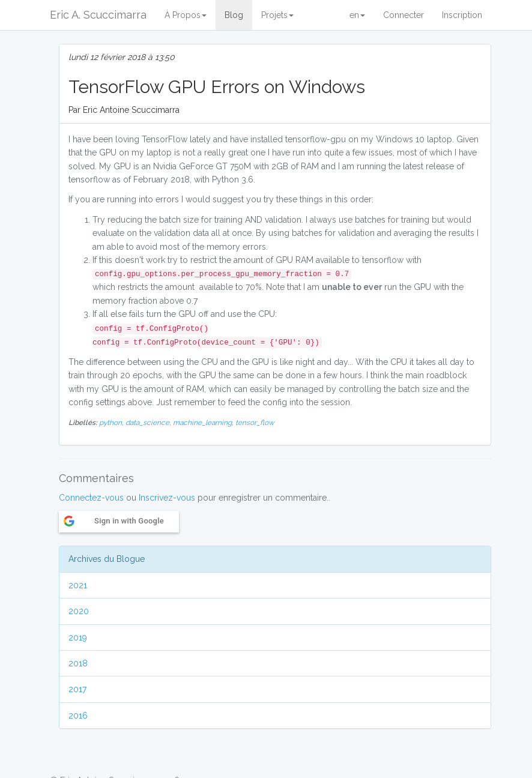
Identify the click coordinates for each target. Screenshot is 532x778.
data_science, (149, 423)
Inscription (462, 15)
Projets (277, 15)
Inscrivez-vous (167, 498)
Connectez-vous (91, 498)
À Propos (186, 15)
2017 (77, 689)
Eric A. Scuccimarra (98, 15)
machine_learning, (204, 423)
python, (112, 423)
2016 (78, 716)
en (357, 15)
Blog (234, 15)
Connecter (404, 15)
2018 (78, 663)
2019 (78, 638)
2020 (79, 611)
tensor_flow (255, 423)
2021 (78, 585)
